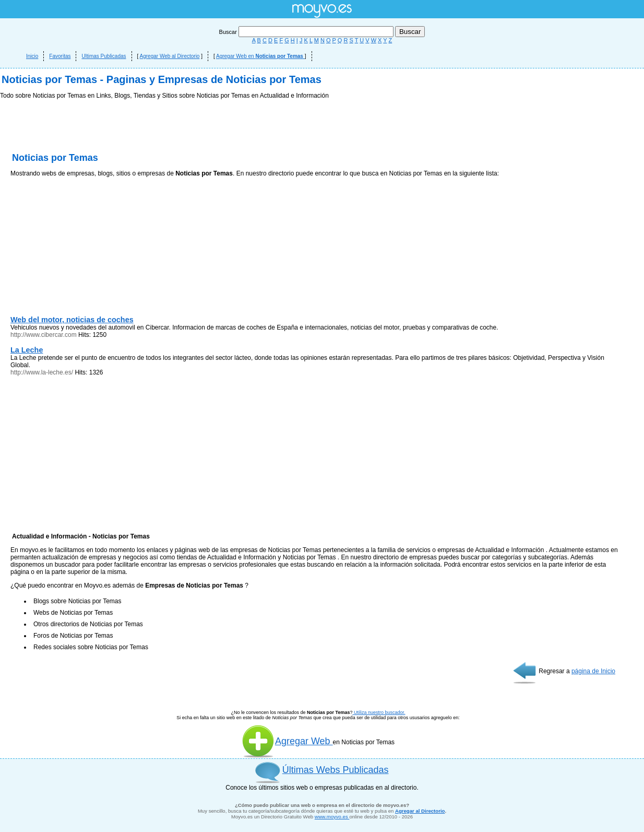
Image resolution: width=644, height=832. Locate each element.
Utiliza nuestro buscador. (379, 712)
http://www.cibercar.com (44, 335)
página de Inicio (593, 671)
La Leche (27, 350)
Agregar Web (287, 741)
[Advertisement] (89, 249)
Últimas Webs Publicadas (336, 770)
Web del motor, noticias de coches (72, 320)
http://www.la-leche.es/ (42, 372)
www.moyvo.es (332, 817)
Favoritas (60, 56)
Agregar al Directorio (420, 811)
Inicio (32, 56)
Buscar (307, 32)
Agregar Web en (260, 56)
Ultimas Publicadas (104, 56)
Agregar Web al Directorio (170, 56)
